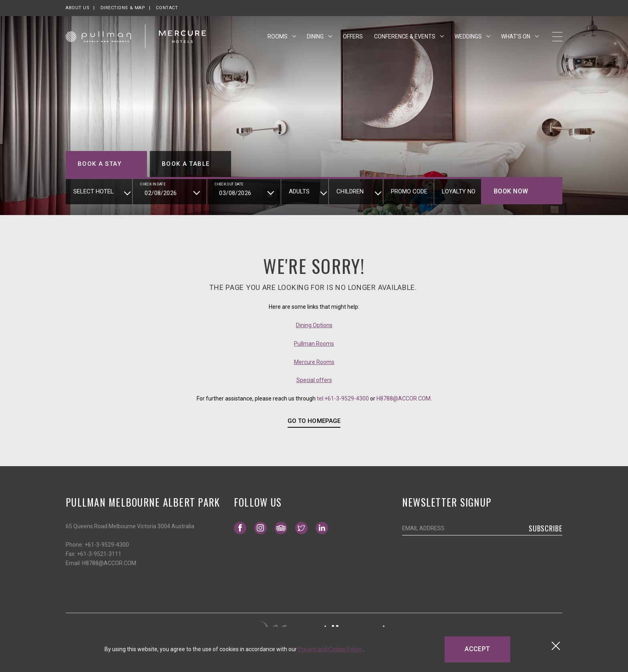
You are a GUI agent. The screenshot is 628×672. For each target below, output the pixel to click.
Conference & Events (405, 37)
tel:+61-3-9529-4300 (343, 398)
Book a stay (100, 164)
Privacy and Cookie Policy (330, 649)
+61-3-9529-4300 (107, 545)
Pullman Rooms (314, 344)
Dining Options (314, 325)
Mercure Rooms (314, 362)
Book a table (186, 164)
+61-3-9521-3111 (99, 554)
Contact (167, 8)
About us (77, 8)
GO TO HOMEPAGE (314, 421)
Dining (316, 37)
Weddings (469, 37)
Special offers (314, 380)
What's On (516, 37)
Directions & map (123, 8)
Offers (353, 37)
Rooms (278, 37)
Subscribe (545, 528)
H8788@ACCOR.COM (404, 398)
